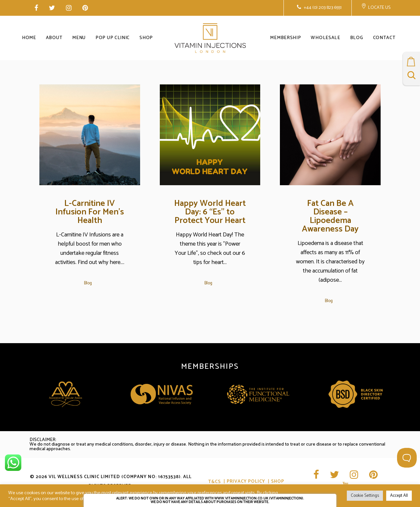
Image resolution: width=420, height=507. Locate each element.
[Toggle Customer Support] (407, 458)
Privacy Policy (246, 482)
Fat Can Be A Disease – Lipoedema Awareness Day (330, 216)
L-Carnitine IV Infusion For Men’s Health (90, 212)
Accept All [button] (399, 496)
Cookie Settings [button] (365, 496)
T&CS (214, 482)
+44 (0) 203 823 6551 (322, 8)
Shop (278, 482)
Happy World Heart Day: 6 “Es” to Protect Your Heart (210, 212)
